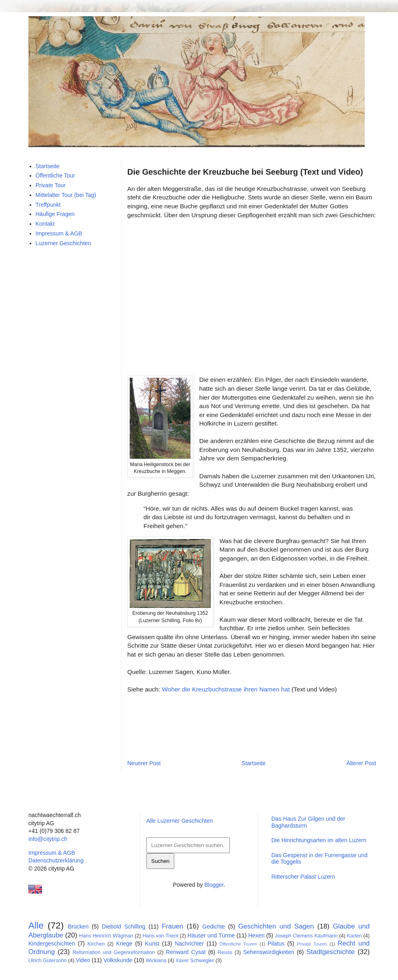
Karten (354, 936)
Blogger (214, 885)
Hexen (256, 935)
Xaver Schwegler (195, 961)
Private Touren (312, 944)
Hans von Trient (160, 936)
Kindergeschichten (52, 944)
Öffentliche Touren (238, 944)
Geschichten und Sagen (276, 926)
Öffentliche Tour (56, 175)
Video (83, 960)
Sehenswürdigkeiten (269, 952)
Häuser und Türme (211, 935)
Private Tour (51, 185)
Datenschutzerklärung (56, 860)
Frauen (172, 926)
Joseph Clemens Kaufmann (306, 936)
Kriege (124, 944)
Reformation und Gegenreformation (114, 952)
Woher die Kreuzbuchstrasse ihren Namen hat (226, 689)
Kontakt (45, 224)
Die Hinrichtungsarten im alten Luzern (319, 840)
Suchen (160, 861)
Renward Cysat (186, 952)
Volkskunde (118, 960)
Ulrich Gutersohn (48, 961)
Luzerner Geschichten (63, 243)
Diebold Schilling (123, 927)
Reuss (225, 952)
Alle (36, 925)
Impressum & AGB (59, 233)
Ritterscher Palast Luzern (303, 877)
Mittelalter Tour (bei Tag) (66, 195)
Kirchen (96, 944)
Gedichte (214, 927)
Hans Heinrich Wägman (106, 936)
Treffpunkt (48, 205)
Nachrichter (189, 944)
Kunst (152, 944)
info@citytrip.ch (48, 839)
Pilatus (276, 944)
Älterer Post (361, 763)
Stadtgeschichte (331, 952)
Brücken (78, 927)
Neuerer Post (144, 763)
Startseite (254, 763)
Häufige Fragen (55, 214)
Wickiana (156, 961)
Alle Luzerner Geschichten (180, 821)
